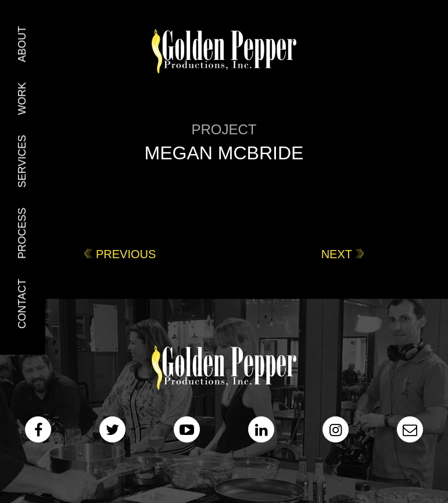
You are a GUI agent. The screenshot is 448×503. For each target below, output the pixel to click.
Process (22, 233)
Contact (22, 304)
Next (337, 254)
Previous (126, 254)
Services (22, 161)
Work (22, 98)
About (22, 44)
